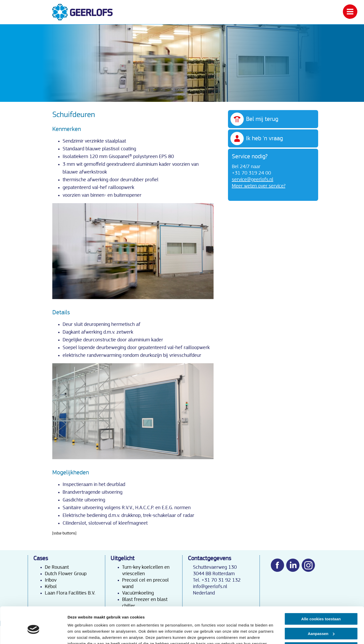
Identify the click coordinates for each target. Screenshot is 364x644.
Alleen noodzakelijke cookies (321, 624)
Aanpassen (321, 609)
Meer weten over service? (259, 186)
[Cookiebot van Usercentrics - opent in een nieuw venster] (33, 634)
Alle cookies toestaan (321, 595)
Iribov (51, 580)
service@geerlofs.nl (253, 179)
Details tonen (80, 634)
